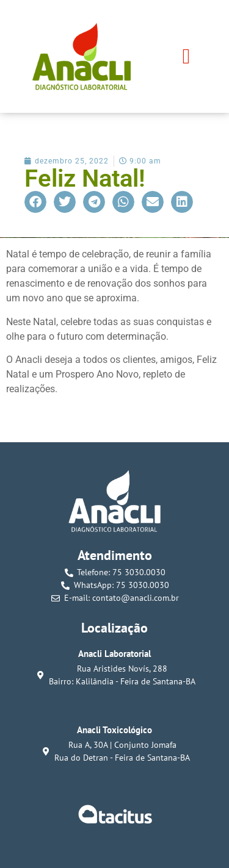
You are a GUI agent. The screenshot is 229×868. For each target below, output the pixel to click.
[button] (186, 56)
